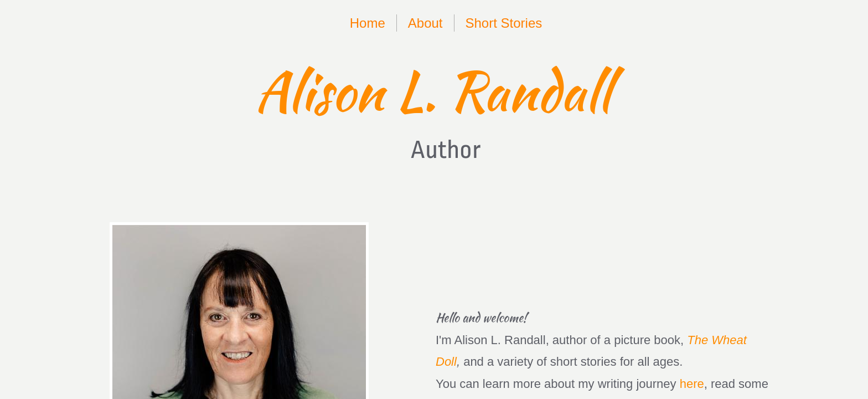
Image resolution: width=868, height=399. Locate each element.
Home (368, 23)
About (425, 23)
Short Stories (504, 23)
